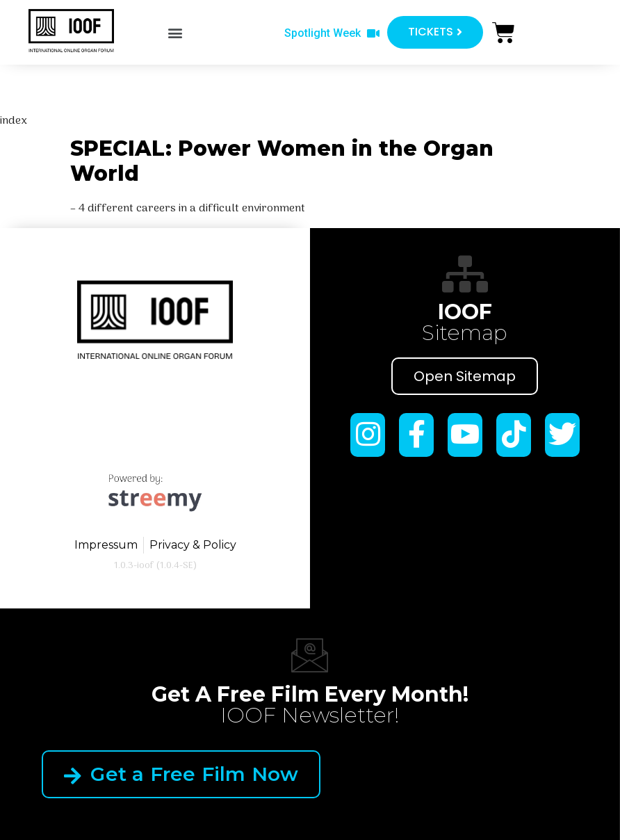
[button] (175, 33)
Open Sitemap (465, 376)
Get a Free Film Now (181, 774)
